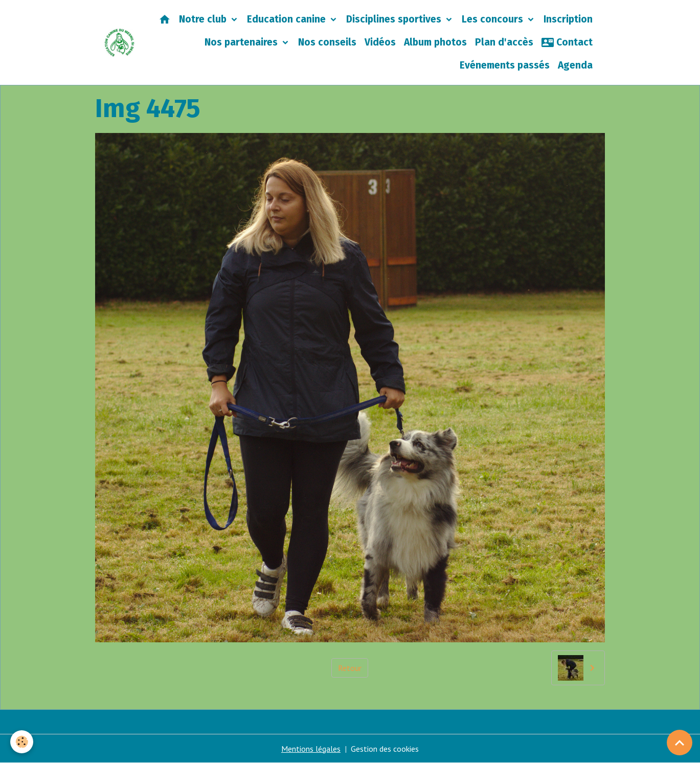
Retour (350, 668)
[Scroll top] (680, 743)
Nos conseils (327, 42)
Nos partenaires (242, 42)
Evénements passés (505, 65)
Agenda (575, 65)
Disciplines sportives (395, 19)
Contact (567, 42)
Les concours (494, 19)
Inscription (568, 19)
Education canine (288, 19)
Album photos (435, 42)
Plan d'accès (504, 42)
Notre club (204, 19)
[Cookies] (22, 742)
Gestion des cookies (385, 749)
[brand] (119, 43)
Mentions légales (311, 749)
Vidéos (380, 42)
